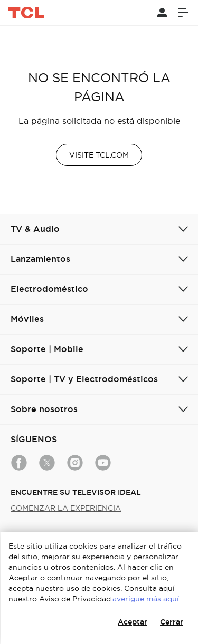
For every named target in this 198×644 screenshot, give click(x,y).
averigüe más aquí (146, 599)
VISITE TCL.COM (99, 155)
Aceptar (133, 622)
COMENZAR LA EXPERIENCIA (66, 508)
